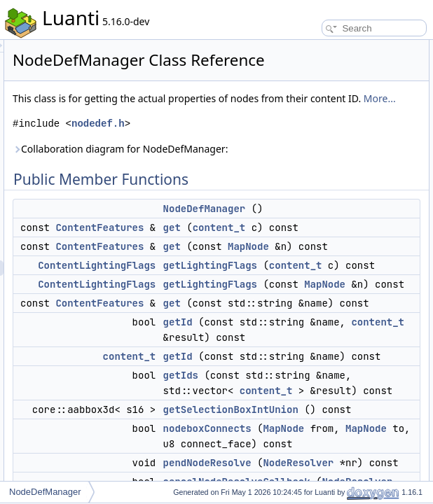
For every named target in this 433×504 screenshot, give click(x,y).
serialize (400, 371)
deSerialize (405, 386)
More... (257, 149)
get (347, 293)
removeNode (409, 294)
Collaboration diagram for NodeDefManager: (252, 207)
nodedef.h (273, 174)
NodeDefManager (45, 492)
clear (394, 479)
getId (353, 449)
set (390, 263)
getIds (396, 186)
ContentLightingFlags (272, 346)
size (392, 356)
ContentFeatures (275, 293)
